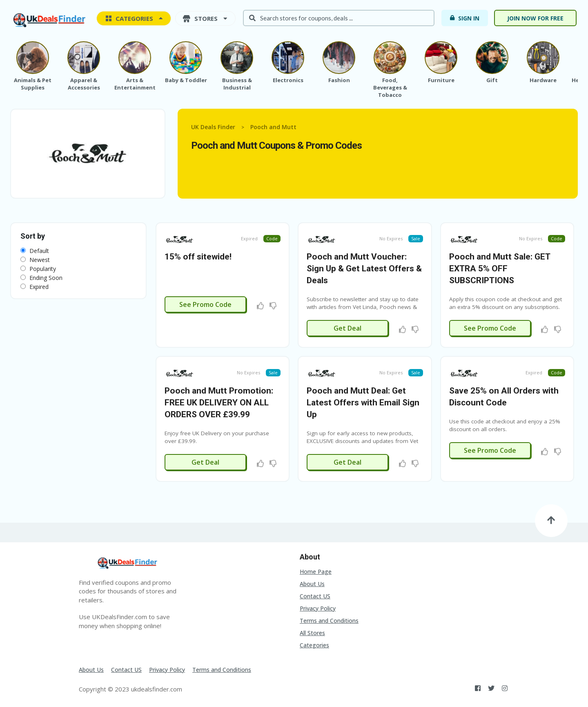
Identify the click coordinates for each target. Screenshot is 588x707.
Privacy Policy (318, 608)
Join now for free (535, 18)
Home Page (316, 572)
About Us (312, 584)
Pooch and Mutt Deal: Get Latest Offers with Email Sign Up (363, 403)
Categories (314, 645)
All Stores (312, 633)
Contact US (315, 596)
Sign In (464, 18)
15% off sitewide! (198, 257)
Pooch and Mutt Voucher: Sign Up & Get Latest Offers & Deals (364, 268)
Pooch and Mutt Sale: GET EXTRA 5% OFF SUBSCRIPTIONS (500, 268)
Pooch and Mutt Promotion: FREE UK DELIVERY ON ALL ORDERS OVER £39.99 (219, 403)
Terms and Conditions (329, 621)
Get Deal (347, 328)
